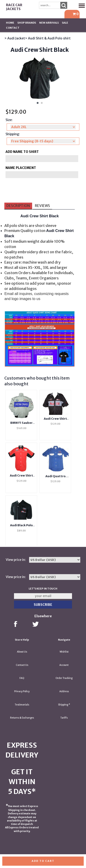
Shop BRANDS (27, 23)
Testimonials (22, 705)
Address (64, 691)
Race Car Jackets (14, 7)
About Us (22, 652)
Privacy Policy (22, 691)
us (38, 299)
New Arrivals (49, 23)
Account (64, 665)
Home (10, 23)
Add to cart (43, 861)
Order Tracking (64, 678)
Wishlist (64, 652)
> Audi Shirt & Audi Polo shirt (48, 38)
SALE (65, 23)
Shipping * (64, 705)
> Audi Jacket (15, 38)
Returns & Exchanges (22, 718)
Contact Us (22, 665)
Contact (13, 28)
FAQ (22, 678)
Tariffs (64, 718)
